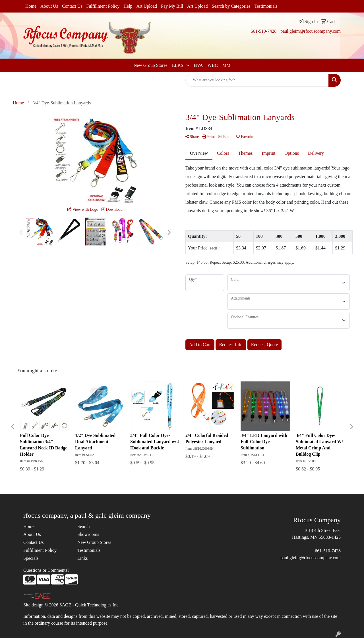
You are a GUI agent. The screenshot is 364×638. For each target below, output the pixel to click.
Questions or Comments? (46, 570)
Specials (31, 558)
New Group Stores (151, 65)
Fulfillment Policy (103, 6)
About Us (49, 6)
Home (31, 6)
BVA (198, 65)
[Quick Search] (257, 80)
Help (128, 6)
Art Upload (146, 6)
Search (84, 526)
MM (226, 65)
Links (82, 558)
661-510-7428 (263, 31)
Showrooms (88, 534)
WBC (212, 65)
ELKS (178, 65)
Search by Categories (231, 6)
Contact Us (72, 6)
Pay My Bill (172, 6)
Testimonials (266, 6)
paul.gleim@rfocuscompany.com (311, 31)
